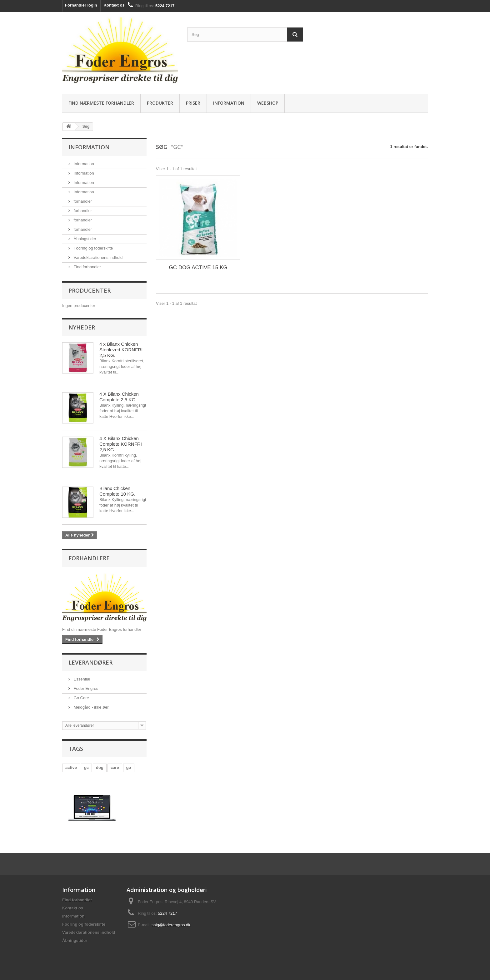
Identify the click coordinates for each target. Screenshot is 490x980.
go (129, 767)
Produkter (160, 103)
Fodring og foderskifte (93, 248)
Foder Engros (85, 688)
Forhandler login (81, 5)
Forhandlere (89, 558)
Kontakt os (114, 5)
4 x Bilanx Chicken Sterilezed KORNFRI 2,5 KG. (121, 350)
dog (100, 767)
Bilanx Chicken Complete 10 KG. (117, 491)
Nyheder (82, 327)
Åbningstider (84, 239)
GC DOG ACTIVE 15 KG (198, 267)
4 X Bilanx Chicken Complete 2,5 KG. (119, 397)
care (115, 767)
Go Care (81, 698)
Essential (81, 679)
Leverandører (90, 662)
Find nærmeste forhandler (101, 103)
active (71, 767)
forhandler (82, 201)
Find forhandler (87, 267)
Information (229, 103)
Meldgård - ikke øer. (91, 707)
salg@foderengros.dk (171, 925)
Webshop (268, 103)
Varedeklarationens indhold (97, 257)
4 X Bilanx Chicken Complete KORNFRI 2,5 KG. (121, 444)
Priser (193, 103)
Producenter (90, 290)
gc (86, 767)
